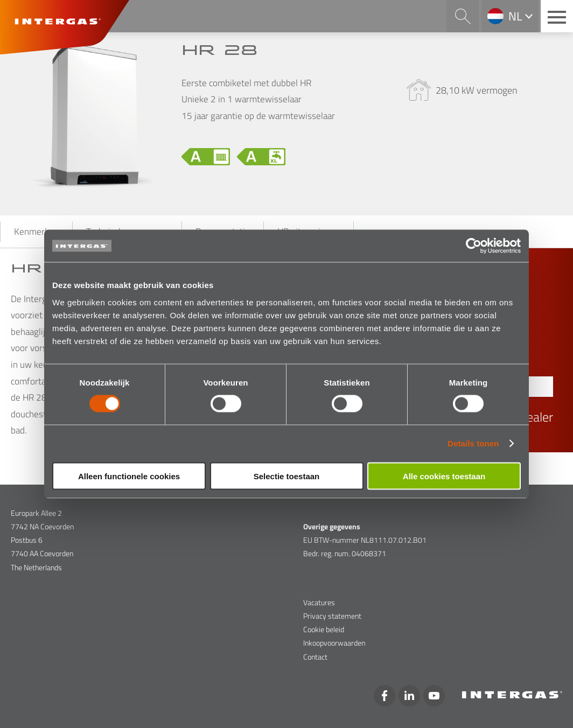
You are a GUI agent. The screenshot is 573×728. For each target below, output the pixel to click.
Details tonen (473, 443)
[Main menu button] (557, 16)
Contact (315, 657)
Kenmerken (36, 232)
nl (515, 16)
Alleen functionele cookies (129, 476)
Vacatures (319, 602)
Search (463, 16)
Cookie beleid (324, 629)
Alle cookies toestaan (444, 476)
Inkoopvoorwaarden (334, 643)
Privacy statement (332, 616)
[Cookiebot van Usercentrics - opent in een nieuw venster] (474, 246)
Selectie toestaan (287, 476)
